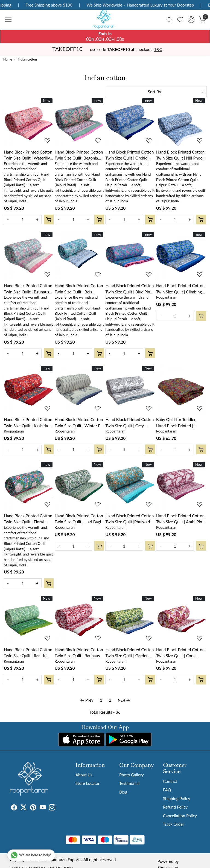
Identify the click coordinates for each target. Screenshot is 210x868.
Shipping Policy (177, 798)
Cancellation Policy (180, 816)
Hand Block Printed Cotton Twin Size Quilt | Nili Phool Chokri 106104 (180, 155)
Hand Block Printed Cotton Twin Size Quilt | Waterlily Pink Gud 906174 (28, 155)
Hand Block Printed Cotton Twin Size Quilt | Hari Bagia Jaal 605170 (79, 519)
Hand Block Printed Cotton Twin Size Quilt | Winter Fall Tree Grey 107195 (79, 423)
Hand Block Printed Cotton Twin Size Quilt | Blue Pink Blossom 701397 (129, 289)
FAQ (167, 790)
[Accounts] (191, 20)
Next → (124, 700)
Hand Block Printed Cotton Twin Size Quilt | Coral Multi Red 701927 (180, 653)
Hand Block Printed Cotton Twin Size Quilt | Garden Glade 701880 (129, 653)
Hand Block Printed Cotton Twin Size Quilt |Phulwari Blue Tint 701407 (129, 519)
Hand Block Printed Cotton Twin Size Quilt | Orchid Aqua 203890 (129, 155)
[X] (24, 808)
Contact (170, 781)
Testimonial (129, 783)
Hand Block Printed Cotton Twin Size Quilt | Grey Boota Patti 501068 (129, 423)
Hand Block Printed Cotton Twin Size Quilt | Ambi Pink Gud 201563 (180, 519)
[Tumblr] (59, 808)
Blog (123, 792)
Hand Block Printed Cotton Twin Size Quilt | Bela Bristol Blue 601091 (79, 289)
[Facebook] (14, 808)
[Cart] (49, 220)
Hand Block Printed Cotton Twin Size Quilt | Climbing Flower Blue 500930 (180, 289)
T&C (158, 49)
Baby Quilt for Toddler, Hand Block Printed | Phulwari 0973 (176, 423)
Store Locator (87, 783)
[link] (169, 19)
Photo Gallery (132, 775)
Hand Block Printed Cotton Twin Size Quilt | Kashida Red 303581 (28, 423)
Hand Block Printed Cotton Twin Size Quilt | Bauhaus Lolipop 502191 (79, 653)
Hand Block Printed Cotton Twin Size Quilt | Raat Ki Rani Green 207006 (28, 653)
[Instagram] (52, 808)
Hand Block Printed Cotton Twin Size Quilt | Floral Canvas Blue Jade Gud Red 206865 (28, 519)
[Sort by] (156, 92)
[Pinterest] (33, 808)
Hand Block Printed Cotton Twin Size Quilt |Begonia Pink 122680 (79, 155)
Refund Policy (175, 807)
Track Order (173, 824)
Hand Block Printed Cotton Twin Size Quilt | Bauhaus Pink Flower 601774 (28, 289)
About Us (84, 775)
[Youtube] (43, 808)
